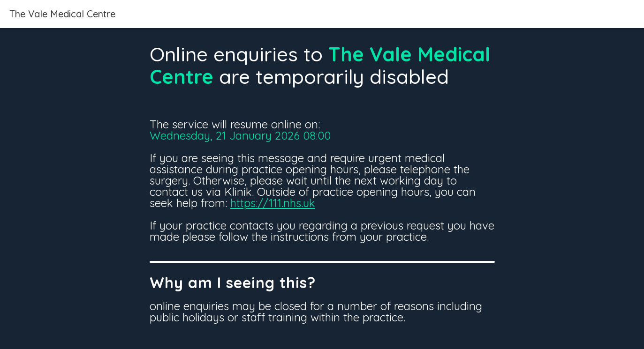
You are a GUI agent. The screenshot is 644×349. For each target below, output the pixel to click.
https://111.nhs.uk (273, 203)
